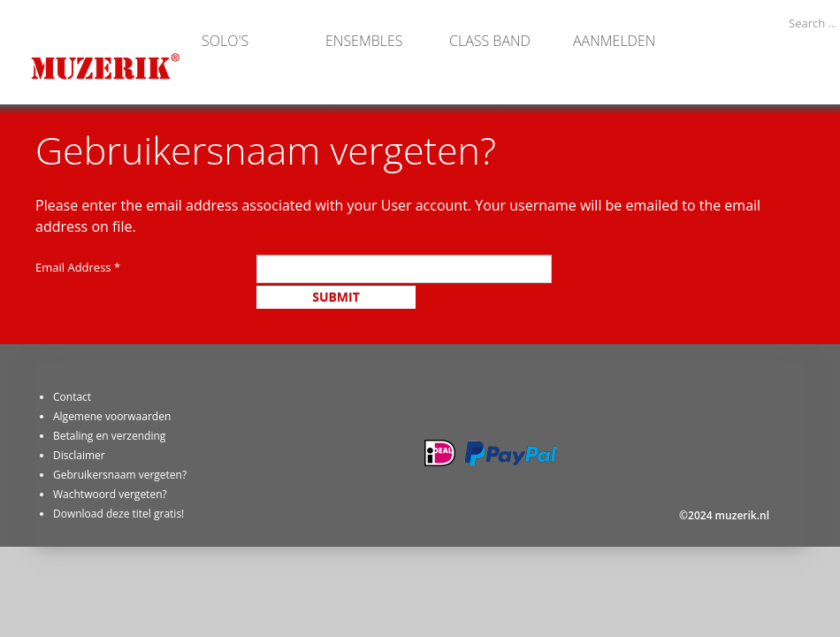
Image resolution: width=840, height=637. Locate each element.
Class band (490, 40)
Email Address (78, 267)
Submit (336, 297)
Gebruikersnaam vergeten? (120, 475)
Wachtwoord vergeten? (110, 494)
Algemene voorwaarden (112, 416)
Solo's (225, 40)
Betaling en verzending (109, 436)
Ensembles (364, 40)
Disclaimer (79, 455)
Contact (72, 397)
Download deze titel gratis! (118, 514)
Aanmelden (614, 40)
